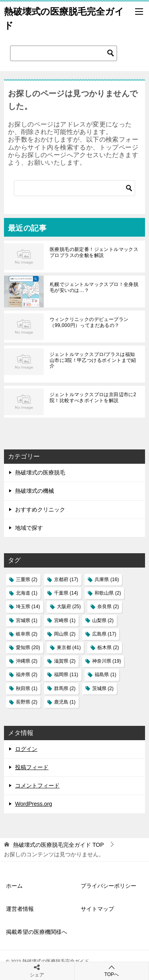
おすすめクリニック (40, 509)
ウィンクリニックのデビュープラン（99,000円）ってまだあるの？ (89, 322)
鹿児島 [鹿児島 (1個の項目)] (65, 702)
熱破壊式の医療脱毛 (40, 472)
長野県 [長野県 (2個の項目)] (27, 702)
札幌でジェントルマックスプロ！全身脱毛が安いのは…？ (94, 287)
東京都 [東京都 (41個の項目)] (69, 647)
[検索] (74, 188)
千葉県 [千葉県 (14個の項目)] (66, 593)
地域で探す (29, 528)
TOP (58, 845)
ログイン (26, 749)
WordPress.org (34, 804)
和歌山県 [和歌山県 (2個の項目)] (108, 593)
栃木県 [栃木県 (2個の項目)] (108, 647)
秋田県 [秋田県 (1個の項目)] (27, 688)
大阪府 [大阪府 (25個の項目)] (69, 607)
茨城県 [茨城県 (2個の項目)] (103, 688)
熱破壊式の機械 (35, 491)
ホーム (14, 886)
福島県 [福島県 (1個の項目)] (105, 675)
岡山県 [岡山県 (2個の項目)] (65, 634)
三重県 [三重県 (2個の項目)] (27, 579)
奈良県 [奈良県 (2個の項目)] (108, 607)
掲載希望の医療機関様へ (37, 932)
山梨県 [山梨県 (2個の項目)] (103, 620)
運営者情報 (20, 909)
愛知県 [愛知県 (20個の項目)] (28, 647)
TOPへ (112, 971)
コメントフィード (37, 786)
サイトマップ (97, 909)
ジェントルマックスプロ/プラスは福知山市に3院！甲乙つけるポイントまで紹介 (93, 360)
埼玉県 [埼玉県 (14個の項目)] (28, 607)
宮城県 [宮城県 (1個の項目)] (27, 620)
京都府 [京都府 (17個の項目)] (66, 579)
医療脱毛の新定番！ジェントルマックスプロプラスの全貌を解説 (94, 252)
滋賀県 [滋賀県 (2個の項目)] (65, 661)
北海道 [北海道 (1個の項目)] (27, 593)
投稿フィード (32, 767)
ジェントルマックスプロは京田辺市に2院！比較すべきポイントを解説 (93, 397)
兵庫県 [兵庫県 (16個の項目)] (107, 579)
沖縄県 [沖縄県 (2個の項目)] (27, 661)
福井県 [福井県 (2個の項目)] (27, 675)
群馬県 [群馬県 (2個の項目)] (65, 688)
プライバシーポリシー (108, 886)
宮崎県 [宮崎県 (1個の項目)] (65, 620)
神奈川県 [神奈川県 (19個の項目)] (107, 661)
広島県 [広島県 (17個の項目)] (104, 634)
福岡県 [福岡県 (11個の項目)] (66, 675)
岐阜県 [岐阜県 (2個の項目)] (27, 634)
